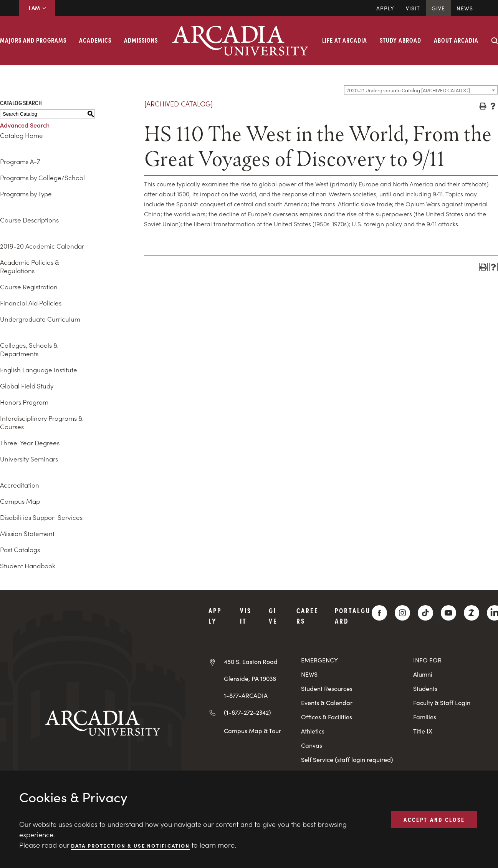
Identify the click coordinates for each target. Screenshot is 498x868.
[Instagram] (402, 613)
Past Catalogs (20, 549)
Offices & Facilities (327, 717)
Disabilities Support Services (41, 517)
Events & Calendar (327, 703)
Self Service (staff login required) (347, 759)
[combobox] (421, 90)
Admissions (141, 40)
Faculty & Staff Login (442, 703)
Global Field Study (27, 386)
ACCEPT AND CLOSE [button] (434, 819)
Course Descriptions (29, 220)
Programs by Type (26, 194)
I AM (37, 8)
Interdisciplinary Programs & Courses (41, 422)
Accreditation (20, 485)
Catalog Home (22, 135)
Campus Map (20, 501)
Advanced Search (25, 125)
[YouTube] (448, 613)
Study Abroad (400, 40)
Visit (413, 8)
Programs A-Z (20, 161)
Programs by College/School (42, 178)
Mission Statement (27, 533)
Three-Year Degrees (30, 443)
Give (438, 8)
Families (425, 717)
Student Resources (327, 688)
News (465, 8)
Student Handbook (28, 566)
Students (425, 688)
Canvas (312, 745)
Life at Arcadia (345, 40)
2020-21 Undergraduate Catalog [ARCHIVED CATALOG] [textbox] (408, 90)
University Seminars (29, 459)
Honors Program (24, 402)
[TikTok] (425, 613)
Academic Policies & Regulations (29, 266)
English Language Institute (39, 370)
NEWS (309, 674)
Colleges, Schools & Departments (29, 349)
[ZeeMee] (472, 613)
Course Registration (29, 287)
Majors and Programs (33, 40)
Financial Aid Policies (31, 303)
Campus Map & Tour (252, 730)
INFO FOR (427, 660)
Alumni (423, 674)
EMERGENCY (319, 660)
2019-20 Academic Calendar (42, 246)
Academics (95, 40)
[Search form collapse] (495, 41)
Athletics (313, 731)
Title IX (423, 731)
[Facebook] (379, 613)
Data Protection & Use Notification (130, 845)
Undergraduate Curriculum (40, 319)
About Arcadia (456, 40)
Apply (385, 8)
